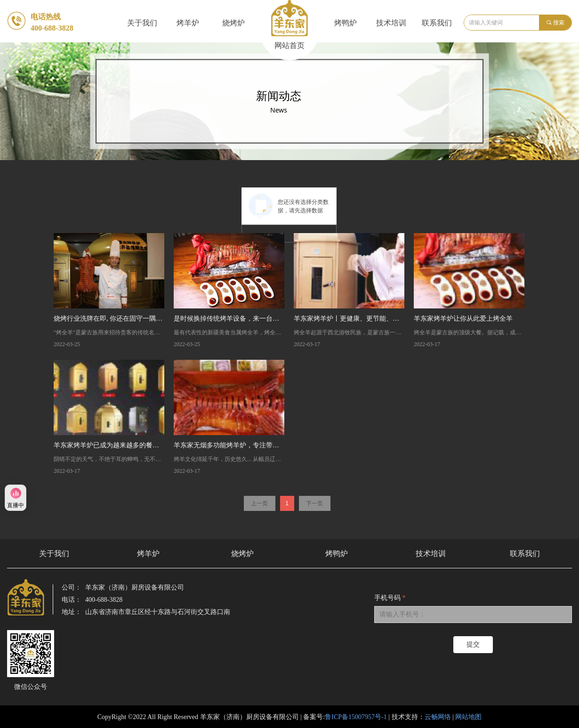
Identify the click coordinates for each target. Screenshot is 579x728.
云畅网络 (438, 717)
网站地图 (468, 717)
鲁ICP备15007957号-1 (356, 717)
